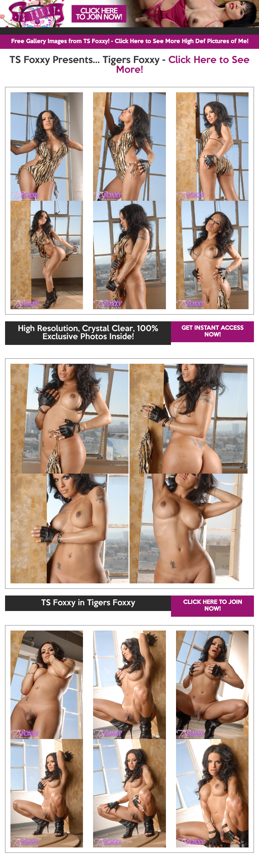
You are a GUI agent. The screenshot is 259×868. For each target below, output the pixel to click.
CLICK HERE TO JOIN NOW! (213, 606)
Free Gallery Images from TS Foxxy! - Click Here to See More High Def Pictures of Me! (130, 42)
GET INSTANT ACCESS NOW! (212, 332)
